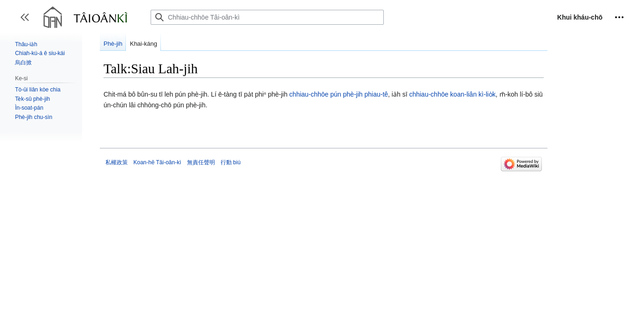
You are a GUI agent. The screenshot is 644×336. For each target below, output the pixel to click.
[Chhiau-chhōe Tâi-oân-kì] (267, 17)
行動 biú (231, 162)
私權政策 (117, 162)
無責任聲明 (201, 162)
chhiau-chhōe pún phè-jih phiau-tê (339, 94)
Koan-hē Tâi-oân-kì (157, 162)
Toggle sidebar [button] (28, 22)
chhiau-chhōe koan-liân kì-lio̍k (452, 94)
